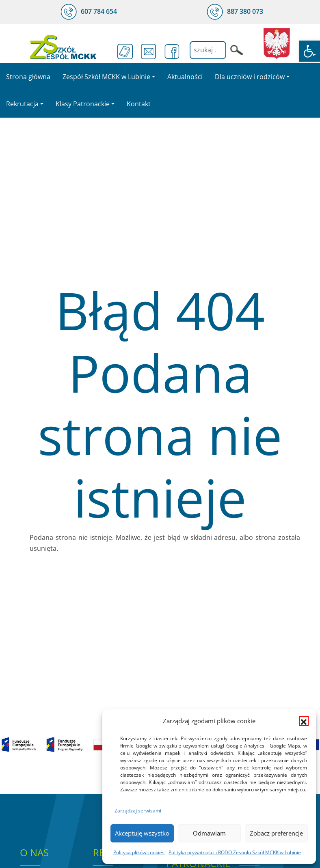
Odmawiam (209, 833)
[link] (309, 51)
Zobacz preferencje (276, 833)
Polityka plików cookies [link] (139, 852)
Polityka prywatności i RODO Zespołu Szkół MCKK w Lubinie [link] (235, 852)
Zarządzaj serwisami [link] (138, 811)
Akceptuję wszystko (142, 833)
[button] (304, 721)
